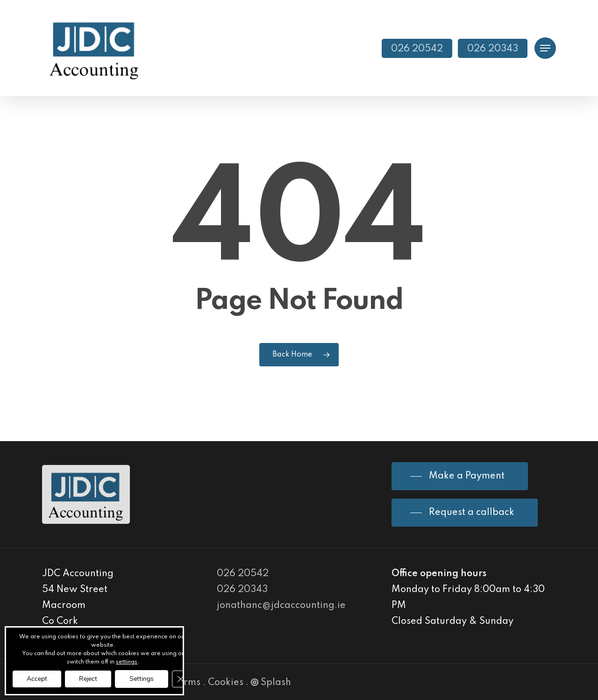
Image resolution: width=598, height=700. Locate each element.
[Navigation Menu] (545, 48)
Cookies (226, 683)
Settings (142, 679)
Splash (271, 683)
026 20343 (242, 590)
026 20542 (243, 574)
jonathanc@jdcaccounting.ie (281, 606)
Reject (88, 679)
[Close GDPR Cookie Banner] (180, 679)
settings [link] (127, 662)
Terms (187, 683)
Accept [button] (37, 679)
